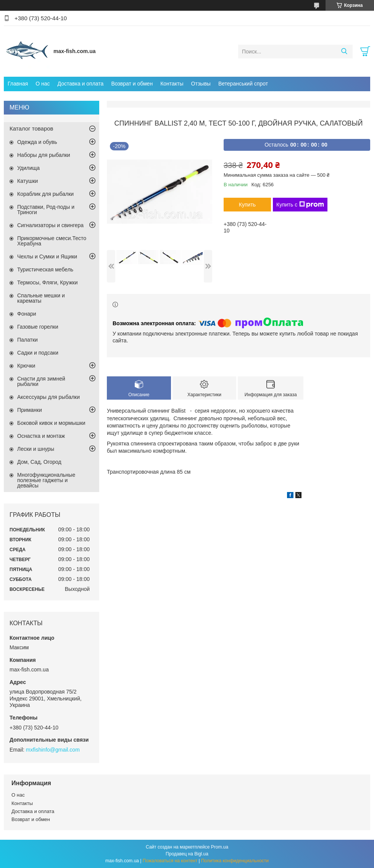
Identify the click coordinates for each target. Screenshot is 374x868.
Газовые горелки (38, 327)
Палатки (27, 340)
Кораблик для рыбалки (45, 194)
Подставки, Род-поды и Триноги (46, 210)
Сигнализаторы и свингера (50, 225)
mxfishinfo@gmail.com (53, 750)
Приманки (30, 410)
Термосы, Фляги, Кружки (47, 282)
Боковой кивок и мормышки (51, 423)
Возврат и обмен (132, 84)
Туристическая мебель (45, 269)
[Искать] (344, 52)
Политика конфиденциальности (235, 861)
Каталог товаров (31, 128)
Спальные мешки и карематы (41, 298)
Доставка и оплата (81, 84)
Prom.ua (220, 847)
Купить (247, 205)
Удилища (28, 168)
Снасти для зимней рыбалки (41, 381)
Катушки (27, 181)
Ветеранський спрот (243, 84)
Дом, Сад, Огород (39, 462)
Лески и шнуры (36, 449)
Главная (18, 84)
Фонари (27, 314)
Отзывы (201, 84)
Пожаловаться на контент (170, 861)
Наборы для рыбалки (44, 155)
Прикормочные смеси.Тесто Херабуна (52, 241)
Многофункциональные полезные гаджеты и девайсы (46, 480)
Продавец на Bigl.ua (187, 854)
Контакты (172, 84)
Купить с (300, 205)
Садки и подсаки (38, 353)
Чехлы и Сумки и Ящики (47, 257)
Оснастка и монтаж (41, 436)
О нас (43, 84)
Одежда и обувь (37, 142)
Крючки (26, 366)
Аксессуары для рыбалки (48, 397)
